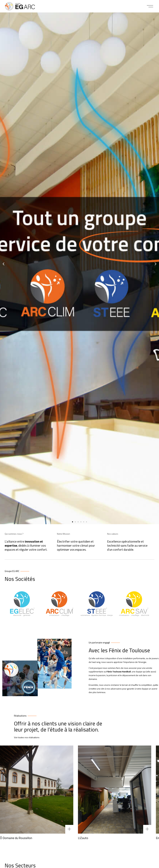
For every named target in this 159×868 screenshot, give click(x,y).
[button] (150, 6)
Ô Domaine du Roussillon (16, 838)
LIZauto (83, 838)
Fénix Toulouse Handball (119, 672)
